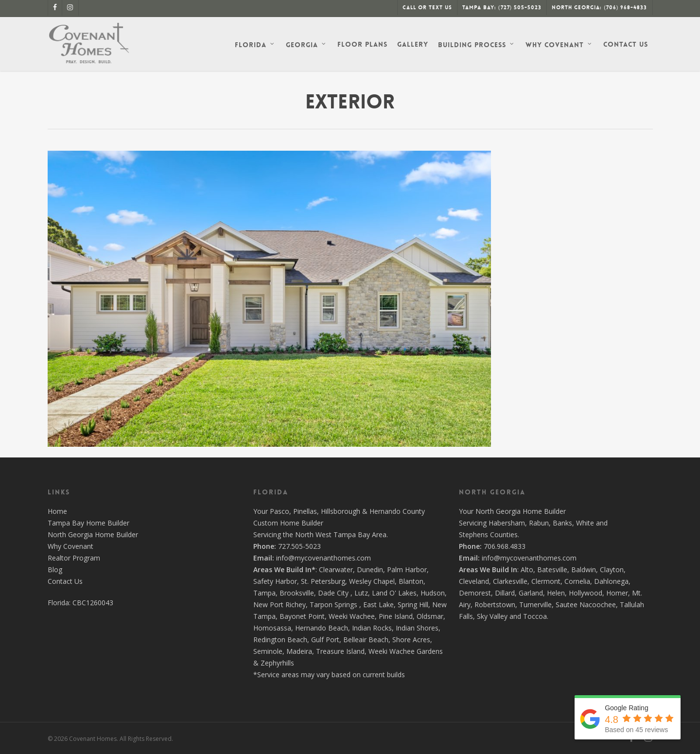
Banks (562, 523)
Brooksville (297, 593)
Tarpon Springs (333, 605)
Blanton (411, 581)
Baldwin (584, 570)
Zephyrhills (277, 663)
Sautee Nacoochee (586, 605)
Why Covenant (70, 546)
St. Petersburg (323, 581)
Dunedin (370, 570)
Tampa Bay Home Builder (88, 523)
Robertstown (495, 605)
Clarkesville (510, 581)
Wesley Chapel (372, 581)
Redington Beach (280, 640)
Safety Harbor (275, 581)
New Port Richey (280, 605)
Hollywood (586, 593)
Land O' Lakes (394, 593)
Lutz (361, 593)
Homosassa (272, 628)
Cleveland (474, 581)
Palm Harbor (407, 570)
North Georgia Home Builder (93, 535)
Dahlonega (611, 581)
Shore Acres (411, 640)
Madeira (299, 651)
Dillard (505, 593)
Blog (55, 570)
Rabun (539, 523)
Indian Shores (417, 628)
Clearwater (336, 570)
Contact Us (65, 581)
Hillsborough (341, 511)
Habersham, (509, 523)
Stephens (473, 535)
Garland (531, 593)
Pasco (280, 511)
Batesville (552, 570)
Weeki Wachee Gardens (406, 651)
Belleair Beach (366, 640)
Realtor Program (74, 558)
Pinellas (305, 511)
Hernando (385, 511)
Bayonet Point (302, 616)
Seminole (268, 651)
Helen (556, 593)
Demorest (475, 593)
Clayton (612, 570)
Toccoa (535, 616)
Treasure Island (340, 651)
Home (57, 511)
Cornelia (577, 581)
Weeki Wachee (352, 616)
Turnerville (535, 605)
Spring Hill (413, 605)
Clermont (546, 581)
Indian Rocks (372, 628)
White (585, 523)
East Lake (378, 605)
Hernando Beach (322, 628)
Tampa (264, 593)
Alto (527, 570)
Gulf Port (325, 640)
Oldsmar (430, 616)
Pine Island (396, 616)
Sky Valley (492, 616)
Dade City (333, 593)
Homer (617, 593)
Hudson (433, 593)
